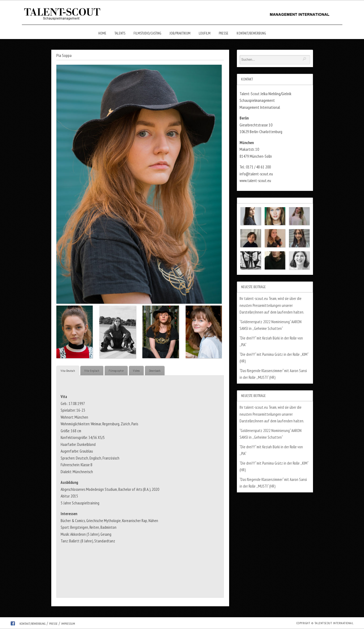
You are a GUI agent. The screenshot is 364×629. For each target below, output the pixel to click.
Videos (136, 371)
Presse (224, 33)
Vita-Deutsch (68, 371)
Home (102, 33)
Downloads (155, 371)
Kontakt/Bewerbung (251, 33)
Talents (120, 33)
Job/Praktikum (180, 33)
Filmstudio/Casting (147, 33)
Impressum (68, 624)
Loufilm (205, 33)
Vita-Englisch (92, 371)
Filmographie (116, 371)
